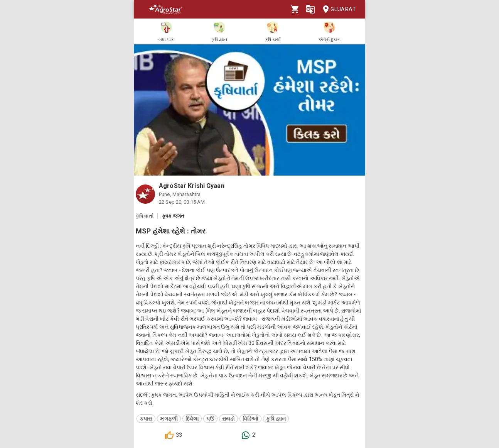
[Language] (310, 9)
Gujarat (337, 9)
